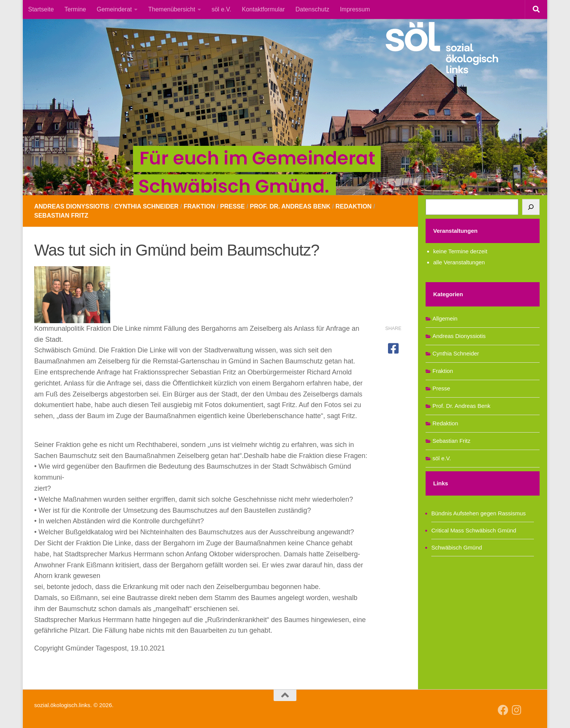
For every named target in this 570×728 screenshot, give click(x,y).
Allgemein (445, 318)
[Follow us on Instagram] (517, 710)
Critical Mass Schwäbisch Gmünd (474, 530)
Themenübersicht (172, 9)
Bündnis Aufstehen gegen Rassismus (479, 513)
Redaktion (354, 206)
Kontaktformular (264, 9)
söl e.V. (222, 9)
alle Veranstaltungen (459, 262)
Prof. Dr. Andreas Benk (290, 206)
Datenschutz (312, 9)
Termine (75, 9)
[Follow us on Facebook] (503, 710)
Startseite (41, 9)
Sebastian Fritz (61, 216)
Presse (232, 206)
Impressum (355, 9)
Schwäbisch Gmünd (457, 547)
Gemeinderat (115, 9)
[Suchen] (531, 207)
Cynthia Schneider (146, 206)
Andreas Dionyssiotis (72, 206)
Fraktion (199, 206)
